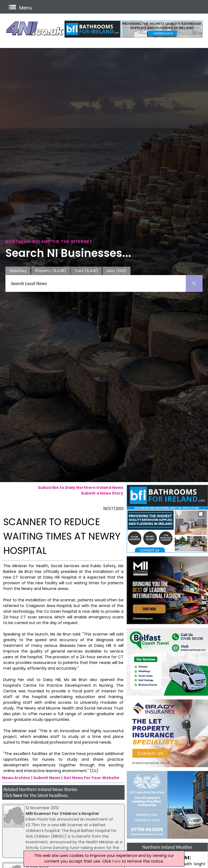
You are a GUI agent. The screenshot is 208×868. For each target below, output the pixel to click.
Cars (86, 271)
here (18, 795)
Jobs (116, 271)
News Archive (16, 778)
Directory (18, 271)
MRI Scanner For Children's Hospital (62, 814)
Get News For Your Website (91, 778)
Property (51, 271)
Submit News (47, 778)
